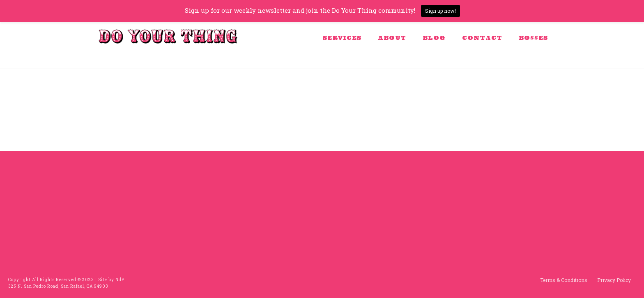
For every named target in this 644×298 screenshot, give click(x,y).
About (392, 38)
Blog (434, 38)
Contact (482, 38)
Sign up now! (440, 11)
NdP (120, 280)
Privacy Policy (614, 280)
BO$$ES (533, 38)
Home (511, 61)
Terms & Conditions (564, 280)
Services (342, 38)
